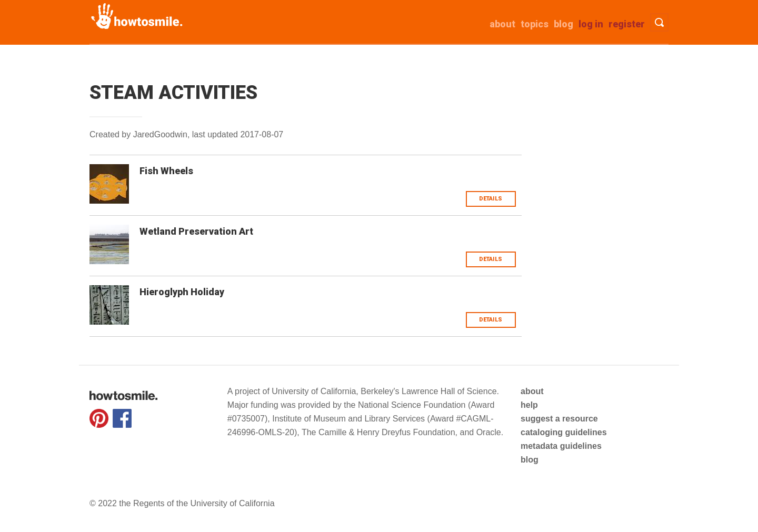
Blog (563, 24)
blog (530, 460)
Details (491, 199)
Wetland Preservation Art (196, 231)
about (502, 24)
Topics (535, 24)
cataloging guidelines (564, 432)
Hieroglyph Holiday (182, 292)
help (529, 405)
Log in (591, 24)
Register (627, 24)
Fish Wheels (166, 171)
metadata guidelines (561, 446)
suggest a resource (559, 419)
